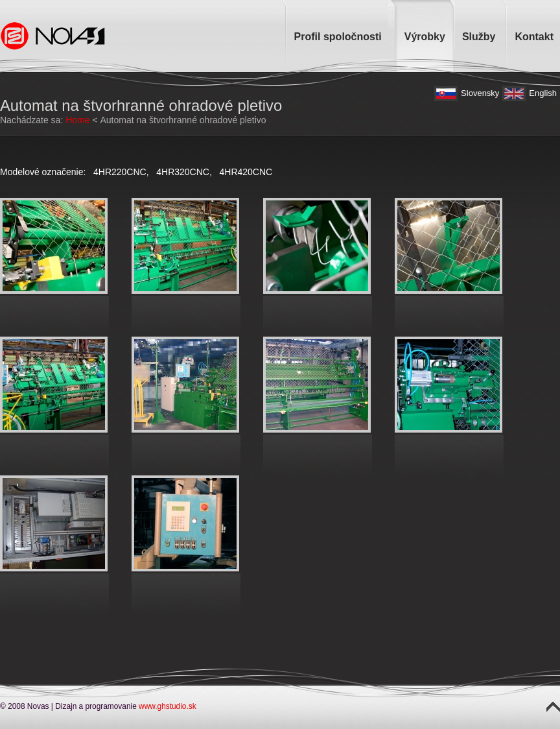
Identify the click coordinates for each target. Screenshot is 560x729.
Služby (479, 37)
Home (77, 120)
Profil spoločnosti (338, 37)
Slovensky (480, 93)
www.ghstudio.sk (168, 706)
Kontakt (534, 37)
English (543, 93)
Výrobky (425, 37)
